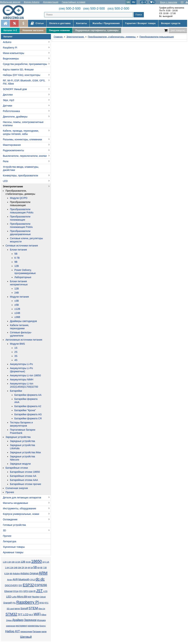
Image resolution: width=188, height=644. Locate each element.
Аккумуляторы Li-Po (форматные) (21, 370)
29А (20, 568)
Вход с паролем (169, 2)
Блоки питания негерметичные (19, 283)
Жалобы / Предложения (106, 23)
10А (13, 562)
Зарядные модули (20, 464)
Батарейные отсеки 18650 (25, 472)
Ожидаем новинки (59, 30)
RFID (42, 603)
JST (39, 591)
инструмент (21, 626)
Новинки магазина (33, 30)
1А (44, 562)
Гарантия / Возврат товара (140, 23)
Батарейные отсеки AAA (24, 480)
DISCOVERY (11, 585)
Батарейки (16, 391)
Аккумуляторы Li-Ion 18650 (25, 375)
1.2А (5, 562)
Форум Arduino (32, 2)
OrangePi (8, 603)
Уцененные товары (14, 547)
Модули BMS (17, 344)
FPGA (16, 591)
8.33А (7, 574)
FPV (21, 591)
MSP (30, 597)
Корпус (43, 626)
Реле (6, 161)
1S (16, 348)
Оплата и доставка (60, 23)
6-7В (17, 258)
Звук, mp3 (9, 100)
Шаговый (26, 637)
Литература (9, 541)
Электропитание (13, 186)
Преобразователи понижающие (20, 218)
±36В (17, 317)
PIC (14, 603)
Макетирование (12, 145)
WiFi (37, 614)
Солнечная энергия (17, 488)
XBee (44, 615)
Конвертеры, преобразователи (20, 176)
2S (16, 352)
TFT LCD (23, 614)
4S (16, 360)
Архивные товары (13, 552)
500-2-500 (70, 8)
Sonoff (24, 608)
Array (10, 580)
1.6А (9, 562)
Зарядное (30, 620)
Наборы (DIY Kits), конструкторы (22, 75)
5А (32, 568)
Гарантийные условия (74, 2)
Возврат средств (171, 23)
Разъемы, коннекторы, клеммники (22, 139)
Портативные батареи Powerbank (23, 431)
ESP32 (28, 585)
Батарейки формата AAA (26, 401)
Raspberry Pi (10, 48)
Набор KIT (13, 631)
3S (16, 356)
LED (5, 181)
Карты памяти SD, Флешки (18, 70)
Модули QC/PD (19, 198)
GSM (31, 591)
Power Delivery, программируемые (25, 272)
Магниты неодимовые (15, 503)
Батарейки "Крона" (25, 410)
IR (34, 591)
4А (29, 568)
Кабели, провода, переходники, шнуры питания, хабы (21, 132)
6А (38, 568)
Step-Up (42, 609)
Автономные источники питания (24, 340)
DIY (20, 585)
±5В (17, 305)
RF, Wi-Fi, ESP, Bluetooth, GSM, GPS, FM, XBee (24, 82)
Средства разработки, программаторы (25, 64)
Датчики (7, 106)
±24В (17, 313)
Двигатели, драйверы (15, 117)
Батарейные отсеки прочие (26, 484)
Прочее (10, 492)
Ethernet (8, 591)
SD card (10, 609)
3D (4, 530)
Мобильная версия (10, 2)
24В (17, 293)
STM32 (11, 614)
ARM (43, 573)
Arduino (7, 42)
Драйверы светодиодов (23, 321)
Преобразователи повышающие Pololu (22, 211)
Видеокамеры (11, 59)
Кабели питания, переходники (19, 327)
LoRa (14, 597)
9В (16, 262)
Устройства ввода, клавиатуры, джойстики (21, 168)
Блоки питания (18, 250)
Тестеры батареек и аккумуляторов (21, 424)
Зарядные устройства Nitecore (22, 458)
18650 (37, 561)
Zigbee (9, 620)
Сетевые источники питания (22, 246)
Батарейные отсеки (17, 468)
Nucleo (36, 597)
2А (23, 568)
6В (41, 568)
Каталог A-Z (10, 30)
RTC (46, 603)
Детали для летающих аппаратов (22, 498)
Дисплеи (8, 95)
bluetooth (24, 579)
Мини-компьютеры (13, 53)
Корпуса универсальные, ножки (21, 514)
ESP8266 (41, 585)
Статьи (37, 23)
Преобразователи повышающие (20, 204)
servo (17, 609)
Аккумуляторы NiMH (22, 379)
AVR (15, 579)
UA (128, 2)
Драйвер (18, 620)
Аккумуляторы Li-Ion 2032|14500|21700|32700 (24, 385)
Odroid (43, 597)
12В (17, 266)
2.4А (7, 568)
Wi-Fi (31, 615)
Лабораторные (23, 277)
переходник (26, 632)
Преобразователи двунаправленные (20, 233)
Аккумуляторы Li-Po (21, 364)
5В (16, 254)
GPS (26, 591)
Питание (37, 632)
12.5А (18, 562)
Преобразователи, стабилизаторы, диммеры (20, 192)
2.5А (11, 568)
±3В (17, 301)
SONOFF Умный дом (15, 89)
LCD (45, 591)
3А (26, 568)
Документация (51, 2)
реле (44, 632)
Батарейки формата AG (28, 414)
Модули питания (19, 297)
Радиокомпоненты (13, 150)
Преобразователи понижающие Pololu (21, 225)
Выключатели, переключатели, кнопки (25, 156)
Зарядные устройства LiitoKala (22, 447)
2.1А (47, 562)
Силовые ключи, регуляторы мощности (26, 240)
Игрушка (41, 620)
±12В (17, 309)
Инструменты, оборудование (19, 508)
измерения (11, 626)
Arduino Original (29, 573)
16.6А (28, 562)
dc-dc (40, 579)
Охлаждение (10, 519)
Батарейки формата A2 (28, 406)
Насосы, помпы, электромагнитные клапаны (23, 124)
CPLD (33, 580)
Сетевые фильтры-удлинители (21, 334)
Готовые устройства (14, 525)
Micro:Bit (22, 597)
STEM (33, 608)
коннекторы (33, 626)
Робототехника (11, 111)
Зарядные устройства (18, 437)
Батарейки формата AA (28, 395)
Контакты (81, 23)
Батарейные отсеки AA (23, 476)
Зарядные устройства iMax (25, 452)
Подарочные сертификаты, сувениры (97, 30)
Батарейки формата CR (28, 418)
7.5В (45, 568)
